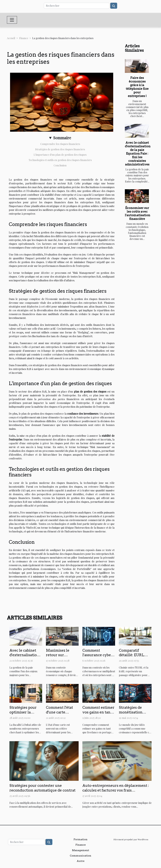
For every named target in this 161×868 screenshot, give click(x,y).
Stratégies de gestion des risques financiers (60, 149)
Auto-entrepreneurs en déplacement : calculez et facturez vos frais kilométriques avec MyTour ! (116, 790)
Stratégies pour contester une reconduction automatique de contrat (42, 788)
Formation (80, 839)
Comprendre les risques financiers (60, 144)
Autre (81, 861)
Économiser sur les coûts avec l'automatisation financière (137, 213)
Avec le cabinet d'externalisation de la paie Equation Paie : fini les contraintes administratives (138, 154)
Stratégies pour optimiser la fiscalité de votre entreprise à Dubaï (26, 715)
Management (81, 850)
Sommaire (62, 138)
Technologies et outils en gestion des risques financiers (60, 160)
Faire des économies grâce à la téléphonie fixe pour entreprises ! (137, 87)
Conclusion (60, 165)
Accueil (11, 38)
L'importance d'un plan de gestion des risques (60, 155)
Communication (80, 856)
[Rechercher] (77, 6)
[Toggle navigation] (12, 20)
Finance (24, 38)
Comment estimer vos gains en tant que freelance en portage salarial (98, 715)
